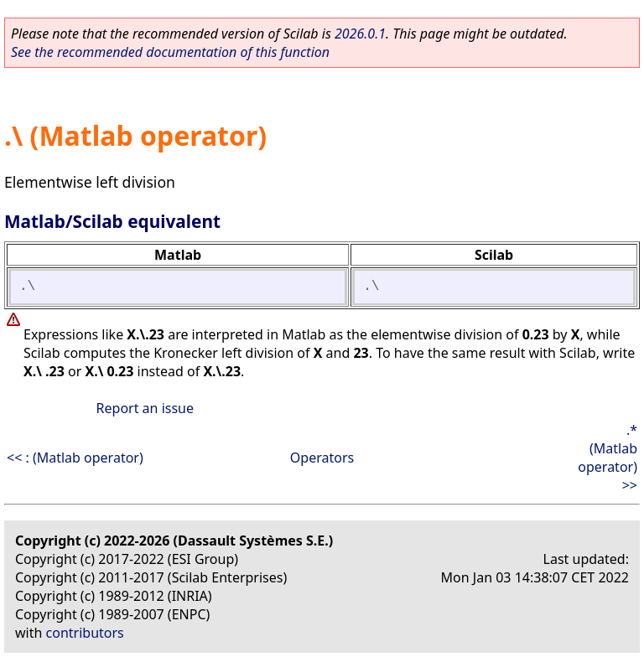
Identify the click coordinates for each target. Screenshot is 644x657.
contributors (85, 633)
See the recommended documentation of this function (170, 52)
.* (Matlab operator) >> (608, 458)
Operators (322, 458)
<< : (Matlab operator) (75, 458)
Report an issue (145, 408)
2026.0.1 (360, 34)
